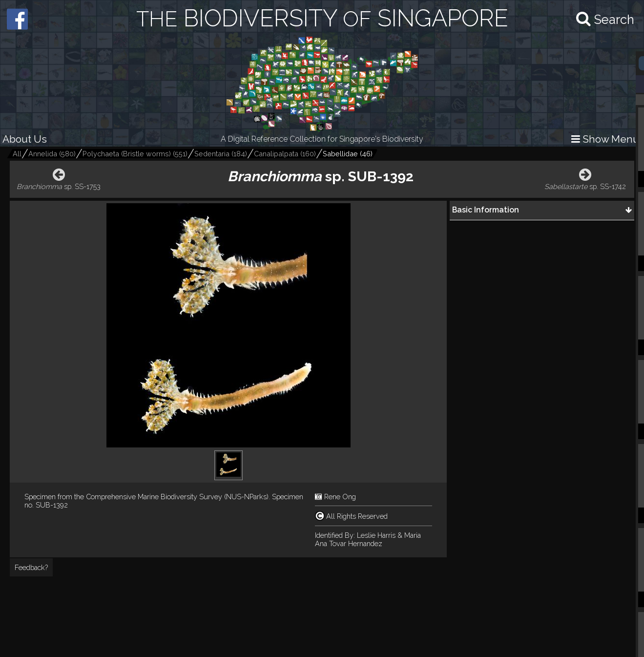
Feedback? (31, 567)
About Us (25, 139)
